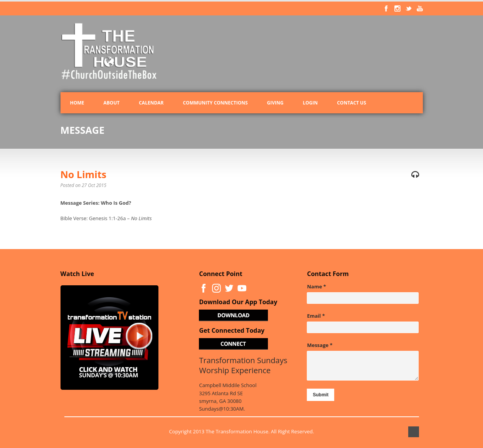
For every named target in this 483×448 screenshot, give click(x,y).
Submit (321, 395)
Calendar (151, 103)
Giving (275, 103)
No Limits (84, 174)
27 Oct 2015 (94, 185)
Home (77, 103)
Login (310, 103)
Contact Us (352, 103)
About (111, 103)
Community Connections (215, 103)
